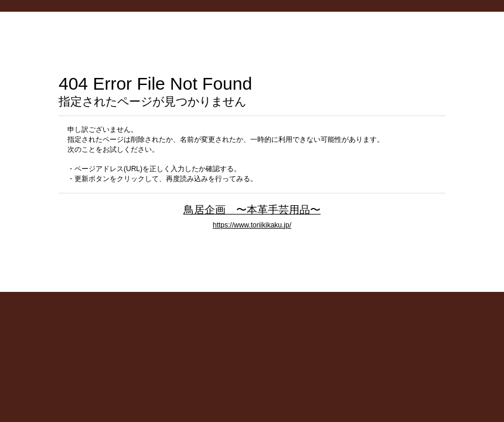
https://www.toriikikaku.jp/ (252, 225)
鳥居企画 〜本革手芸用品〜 (252, 210)
